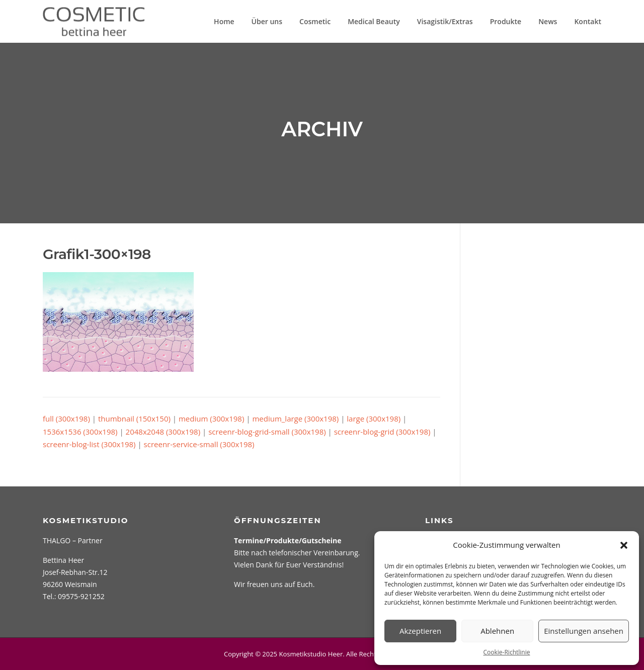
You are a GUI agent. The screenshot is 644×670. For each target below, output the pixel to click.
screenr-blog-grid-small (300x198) (267, 432)
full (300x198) (66, 418)
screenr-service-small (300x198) (199, 444)
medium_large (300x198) (295, 418)
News (548, 21)
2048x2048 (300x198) (163, 432)
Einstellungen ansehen (584, 631)
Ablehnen (497, 631)
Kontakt (588, 21)
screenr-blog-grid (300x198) (382, 432)
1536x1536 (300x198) (80, 432)
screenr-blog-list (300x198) (89, 444)
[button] (624, 545)
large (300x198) (374, 418)
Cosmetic (315, 21)
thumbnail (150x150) (134, 418)
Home (224, 21)
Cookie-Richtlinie (507, 652)
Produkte (506, 21)
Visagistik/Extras (445, 21)
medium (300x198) (211, 418)
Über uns (267, 21)
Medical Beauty (374, 21)
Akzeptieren (420, 631)
